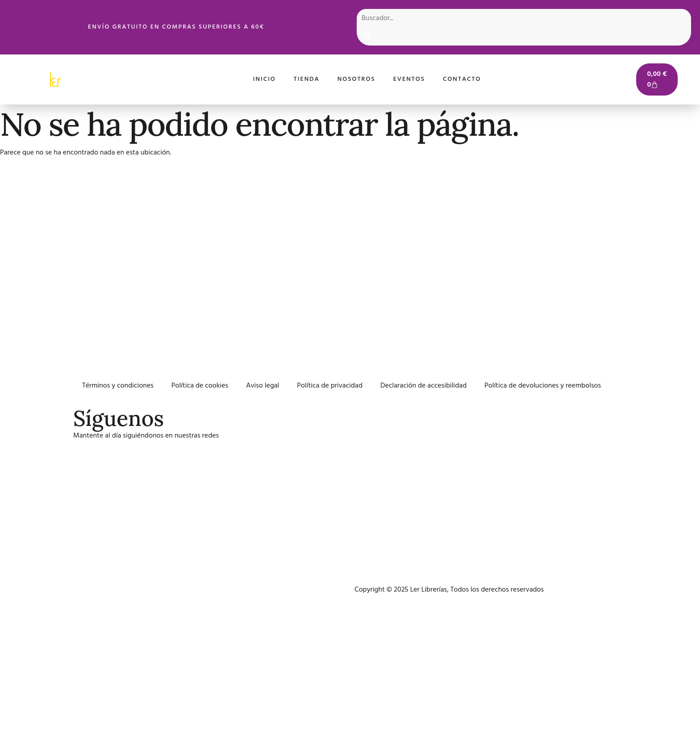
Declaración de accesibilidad (423, 386)
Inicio (265, 79)
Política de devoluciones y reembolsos (543, 386)
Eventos (409, 79)
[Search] (367, 37)
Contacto (462, 79)
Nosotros (356, 79)
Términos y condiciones (118, 386)
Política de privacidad (330, 386)
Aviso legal (262, 386)
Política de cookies (200, 386)
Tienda (307, 79)
